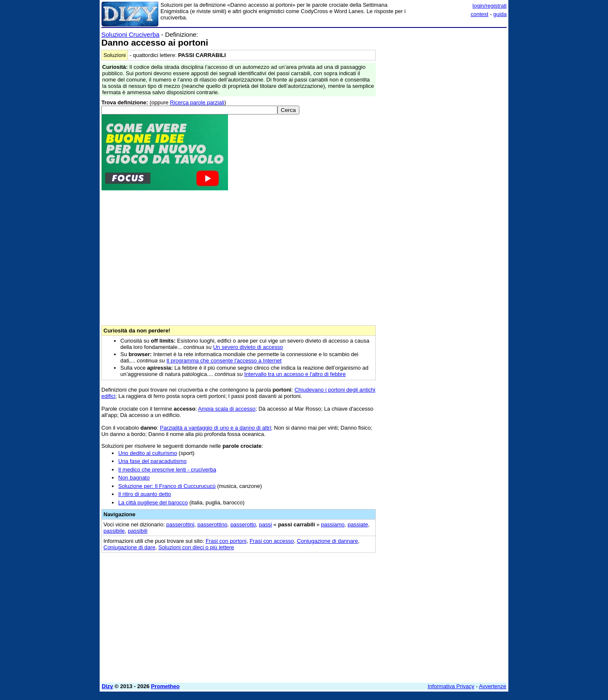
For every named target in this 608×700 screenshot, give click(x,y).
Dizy (107, 686)
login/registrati (490, 6)
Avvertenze (493, 686)
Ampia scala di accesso (227, 409)
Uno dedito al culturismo (148, 453)
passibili (138, 531)
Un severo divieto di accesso (248, 347)
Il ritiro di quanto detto (145, 494)
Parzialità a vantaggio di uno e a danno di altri (216, 428)
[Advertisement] (443, 158)
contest (480, 14)
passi (266, 524)
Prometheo (166, 686)
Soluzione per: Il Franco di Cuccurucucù (167, 486)
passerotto (243, 524)
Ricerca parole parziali (197, 102)
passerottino (213, 524)
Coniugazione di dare (129, 547)
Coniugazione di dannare (327, 541)
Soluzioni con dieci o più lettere (196, 547)
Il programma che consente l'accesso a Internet (224, 361)
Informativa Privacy (451, 686)
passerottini (180, 524)
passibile (114, 531)
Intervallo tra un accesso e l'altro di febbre (295, 374)
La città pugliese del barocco (153, 503)
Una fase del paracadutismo (152, 461)
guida (500, 14)
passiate (358, 524)
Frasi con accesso (272, 541)
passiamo (333, 524)
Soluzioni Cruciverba (130, 34)
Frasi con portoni (226, 541)
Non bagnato (134, 478)
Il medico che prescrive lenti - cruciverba (167, 470)
